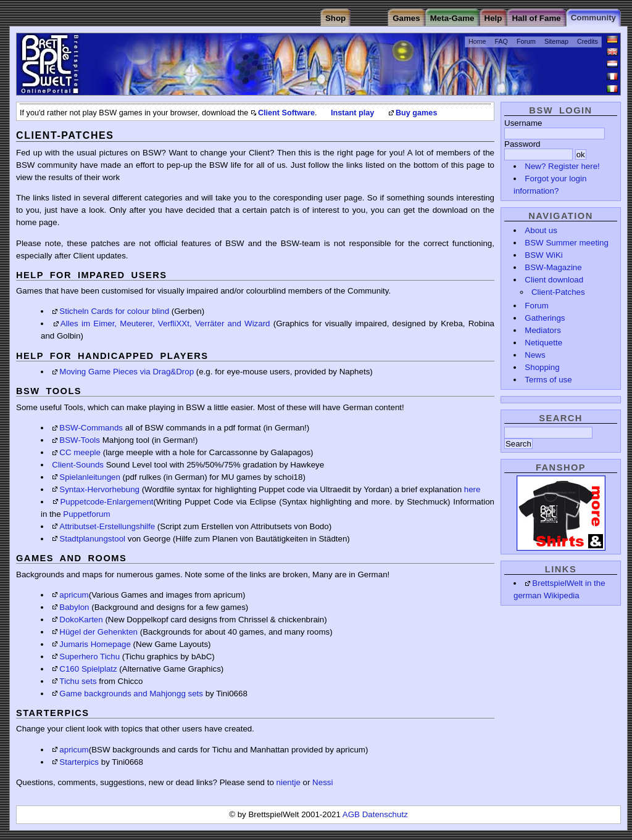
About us (541, 230)
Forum (526, 41)
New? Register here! (562, 166)
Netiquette (543, 343)
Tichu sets (78, 681)
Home (477, 41)
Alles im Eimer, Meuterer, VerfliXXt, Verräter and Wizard (165, 323)
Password (522, 144)
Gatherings (545, 318)
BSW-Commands (91, 428)
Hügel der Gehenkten (98, 632)
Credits (588, 41)
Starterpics (79, 762)
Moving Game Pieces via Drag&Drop (127, 372)
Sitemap (556, 41)
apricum (74, 595)
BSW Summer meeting (567, 243)
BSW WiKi (543, 255)
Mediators (543, 330)
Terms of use (548, 380)
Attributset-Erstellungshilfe (107, 526)
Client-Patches (558, 292)
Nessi (322, 782)
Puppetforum (86, 514)
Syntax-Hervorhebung (99, 489)
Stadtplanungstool (92, 539)
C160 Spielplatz (88, 669)
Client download (554, 280)
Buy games (417, 113)
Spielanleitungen (90, 477)
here (472, 489)
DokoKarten (81, 620)
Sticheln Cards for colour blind (114, 311)
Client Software (286, 113)
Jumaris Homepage (95, 644)
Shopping (542, 367)
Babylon (74, 607)
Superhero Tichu (89, 657)
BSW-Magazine (553, 267)
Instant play (352, 113)
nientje (289, 782)
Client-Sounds (78, 465)
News (535, 355)
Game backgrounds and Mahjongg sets (131, 694)
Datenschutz (385, 814)
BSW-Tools (80, 440)
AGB (352, 814)
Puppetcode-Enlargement (106, 502)
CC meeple (80, 452)
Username (523, 123)
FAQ (501, 41)
